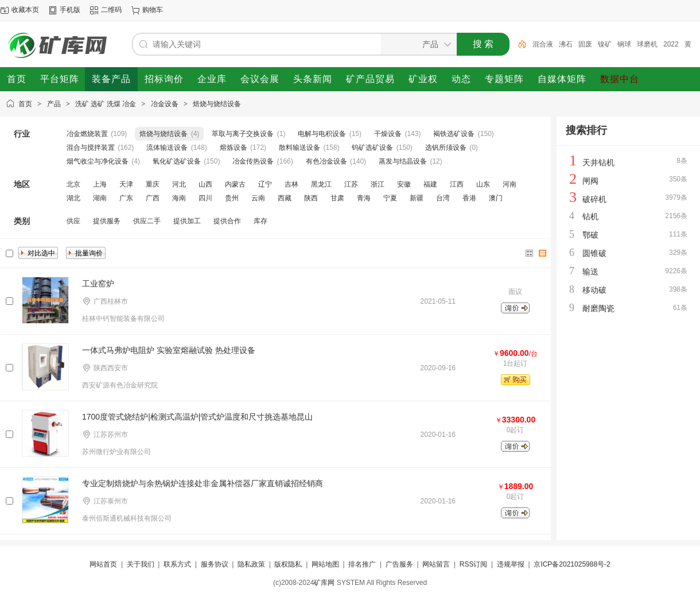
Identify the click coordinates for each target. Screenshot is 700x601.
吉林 (291, 184)
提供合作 (227, 221)
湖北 (73, 198)
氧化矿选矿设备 (177, 161)
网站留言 (436, 564)
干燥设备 (388, 134)
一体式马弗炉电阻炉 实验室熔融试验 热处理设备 (169, 350)
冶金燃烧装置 (87, 134)
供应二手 (147, 221)
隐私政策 (251, 564)
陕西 (311, 198)
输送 (590, 272)
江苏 (351, 184)
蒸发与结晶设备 (403, 161)
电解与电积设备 (322, 134)
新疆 (417, 198)
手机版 (70, 10)
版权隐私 (288, 564)
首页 (25, 104)
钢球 (624, 44)
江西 (457, 184)
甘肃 (337, 198)
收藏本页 (25, 10)
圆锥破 (594, 253)
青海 (364, 198)
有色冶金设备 (326, 161)
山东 (483, 184)
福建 (430, 184)
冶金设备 (165, 104)
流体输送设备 (167, 148)
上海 (100, 184)
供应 (73, 221)
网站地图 (325, 564)
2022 (671, 44)
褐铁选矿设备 (454, 134)
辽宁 (265, 184)
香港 (469, 198)
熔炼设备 (234, 148)
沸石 (566, 44)
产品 (54, 104)
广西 (153, 198)
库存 (260, 221)
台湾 (443, 198)
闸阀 (590, 181)
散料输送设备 (300, 148)
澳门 (496, 198)
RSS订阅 (474, 564)
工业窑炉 (98, 284)
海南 (179, 198)
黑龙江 (321, 184)
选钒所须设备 (446, 148)
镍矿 (605, 44)
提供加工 (187, 221)
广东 (126, 198)
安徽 (404, 184)
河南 (510, 184)
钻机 (590, 216)
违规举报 (511, 564)
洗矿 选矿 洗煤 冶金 (106, 104)
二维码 (111, 10)
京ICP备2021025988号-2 (572, 564)
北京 (73, 184)
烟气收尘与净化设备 (98, 161)
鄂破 (590, 235)
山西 (205, 184)
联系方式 (177, 564)
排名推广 (362, 564)
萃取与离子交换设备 (243, 134)
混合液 (543, 44)
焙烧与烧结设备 (217, 104)
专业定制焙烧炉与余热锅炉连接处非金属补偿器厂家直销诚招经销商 (203, 483)
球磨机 (647, 44)
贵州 (232, 198)
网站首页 (103, 564)
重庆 (153, 184)
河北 (179, 184)
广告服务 (399, 564)
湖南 (100, 198)
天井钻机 (598, 162)
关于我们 (141, 564)
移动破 (594, 290)
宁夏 (390, 198)
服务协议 (215, 564)
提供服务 (107, 221)
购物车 (153, 10)
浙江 (378, 184)
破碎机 (594, 199)
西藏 (285, 198)
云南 (258, 198)
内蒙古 (235, 184)
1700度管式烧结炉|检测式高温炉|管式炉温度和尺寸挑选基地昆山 (197, 417)
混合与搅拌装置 (91, 148)
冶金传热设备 (253, 161)
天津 (126, 184)
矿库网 (324, 583)
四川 (205, 198)
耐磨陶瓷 (598, 308)
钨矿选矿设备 (372, 148)
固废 (585, 44)
